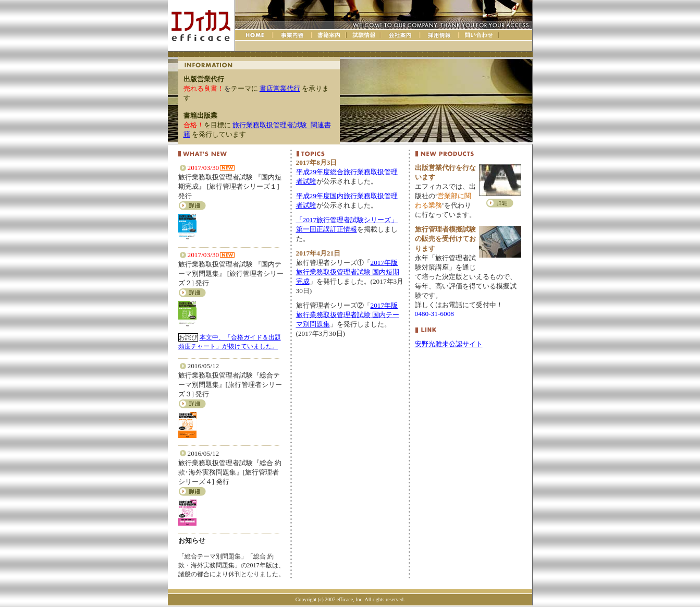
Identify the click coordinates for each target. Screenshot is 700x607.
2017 (348, 272)
